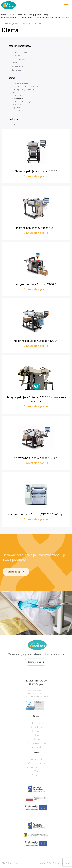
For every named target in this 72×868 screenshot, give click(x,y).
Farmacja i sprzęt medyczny (24, 90)
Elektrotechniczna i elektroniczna (26, 87)
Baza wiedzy (37, 736)
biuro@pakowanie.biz (38, 702)
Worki (14, 63)
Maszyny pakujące (19, 52)
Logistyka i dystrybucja (22, 102)
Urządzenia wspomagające (23, 59)
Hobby (15, 93)
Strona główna (12, 23)
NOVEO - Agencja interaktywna (58, 865)
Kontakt (37, 744)
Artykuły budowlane (21, 84)
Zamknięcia (16, 70)
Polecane (16, 56)
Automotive (17, 96)
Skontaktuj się (16, 573)
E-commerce (18, 99)
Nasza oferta (37, 728)
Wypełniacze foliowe (37, 767)
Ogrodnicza (17, 108)
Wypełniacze (17, 67)
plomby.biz (37, 753)
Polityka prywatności (37, 748)
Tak (14, 125)
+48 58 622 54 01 (38, 696)
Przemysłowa (18, 111)
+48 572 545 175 (38, 699)
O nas (37, 740)
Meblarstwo (17, 105)
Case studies (37, 732)
